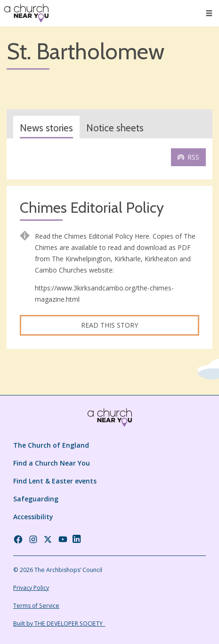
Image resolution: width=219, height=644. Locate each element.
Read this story (109, 325)
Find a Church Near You (52, 463)
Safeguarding (36, 499)
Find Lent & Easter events (55, 481)
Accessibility (33, 517)
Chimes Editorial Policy (92, 208)
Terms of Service (36, 606)
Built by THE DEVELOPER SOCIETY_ (59, 624)
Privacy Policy (31, 588)
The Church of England (51, 445)
